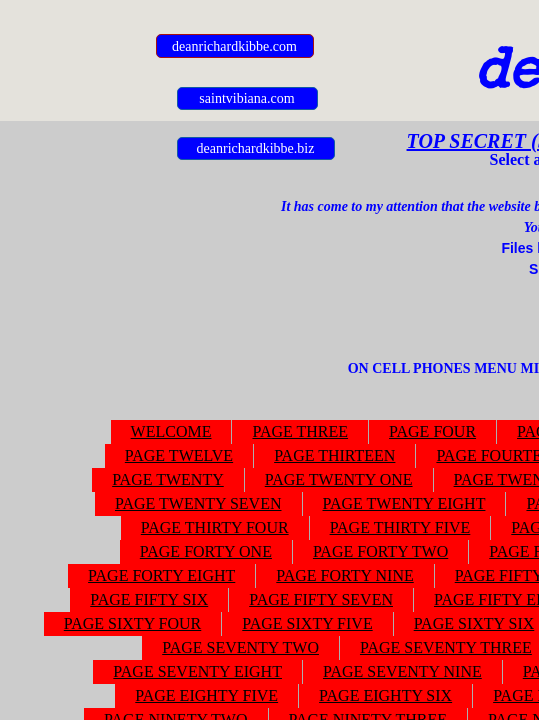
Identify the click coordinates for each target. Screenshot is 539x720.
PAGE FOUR (432, 431)
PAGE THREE (300, 431)
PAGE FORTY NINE (344, 575)
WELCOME (171, 431)
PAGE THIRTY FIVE (400, 527)
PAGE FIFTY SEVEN (321, 599)
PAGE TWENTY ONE (339, 479)
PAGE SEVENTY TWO (240, 647)
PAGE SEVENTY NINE (402, 671)
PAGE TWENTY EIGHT (404, 503)
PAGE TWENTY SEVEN (198, 503)
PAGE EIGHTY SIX (385, 695)
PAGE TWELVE (179, 455)
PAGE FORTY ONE (206, 551)
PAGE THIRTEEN (334, 455)
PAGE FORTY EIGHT (161, 575)
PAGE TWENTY (168, 479)
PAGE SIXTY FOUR (133, 623)
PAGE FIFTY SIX (149, 599)
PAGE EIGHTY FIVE (206, 695)
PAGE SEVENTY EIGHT (197, 671)
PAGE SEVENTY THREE (446, 647)
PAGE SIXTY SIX (474, 623)
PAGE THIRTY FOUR (215, 527)
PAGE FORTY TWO (380, 551)
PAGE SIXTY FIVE (307, 623)
